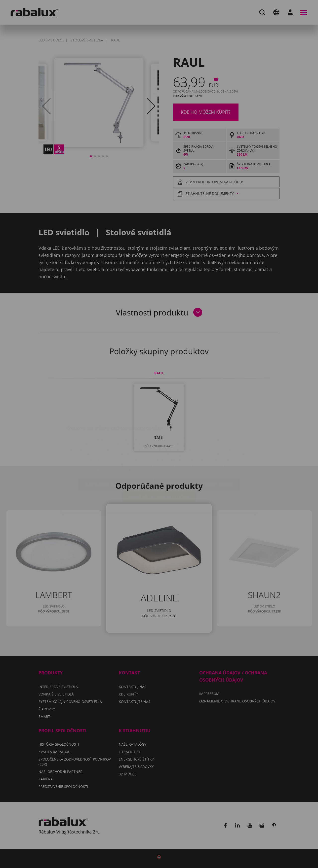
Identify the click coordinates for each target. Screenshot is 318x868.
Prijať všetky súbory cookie (159, 468)
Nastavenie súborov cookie (116, 455)
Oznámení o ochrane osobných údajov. (212, 440)
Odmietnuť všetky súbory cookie (197, 455)
